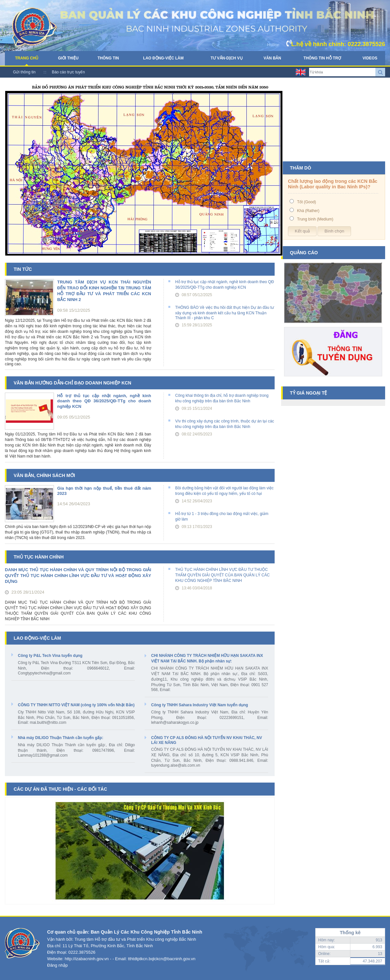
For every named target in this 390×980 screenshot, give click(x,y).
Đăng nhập (57, 965)
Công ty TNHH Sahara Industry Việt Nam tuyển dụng (200, 705)
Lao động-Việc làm (163, 58)
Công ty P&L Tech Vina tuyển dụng (50, 656)
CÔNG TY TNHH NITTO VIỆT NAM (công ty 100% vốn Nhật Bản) (76, 705)
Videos (370, 58)
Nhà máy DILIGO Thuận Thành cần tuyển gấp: (61, 738)
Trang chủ (27, 58)
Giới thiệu (68, 58)
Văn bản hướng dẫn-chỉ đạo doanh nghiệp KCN (72, 383)
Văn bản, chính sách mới (44, 475)
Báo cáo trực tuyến (68, 72)
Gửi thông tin (24, 72)
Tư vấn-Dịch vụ (227, 58)
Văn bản (272, 58)
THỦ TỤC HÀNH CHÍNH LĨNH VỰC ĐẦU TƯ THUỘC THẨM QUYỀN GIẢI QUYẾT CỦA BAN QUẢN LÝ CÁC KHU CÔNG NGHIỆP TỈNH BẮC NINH (222, 575)
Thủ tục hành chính (39, 557)
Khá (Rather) (308, 211)
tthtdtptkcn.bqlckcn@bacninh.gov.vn (162, 959)
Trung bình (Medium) (315, 219)
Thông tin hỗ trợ (322, 58)
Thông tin (108, 58)
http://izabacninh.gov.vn (87, 959)
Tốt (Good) (306, 202)
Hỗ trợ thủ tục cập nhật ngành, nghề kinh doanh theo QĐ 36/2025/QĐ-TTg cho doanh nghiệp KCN (104, 401)
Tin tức (23, 269)
